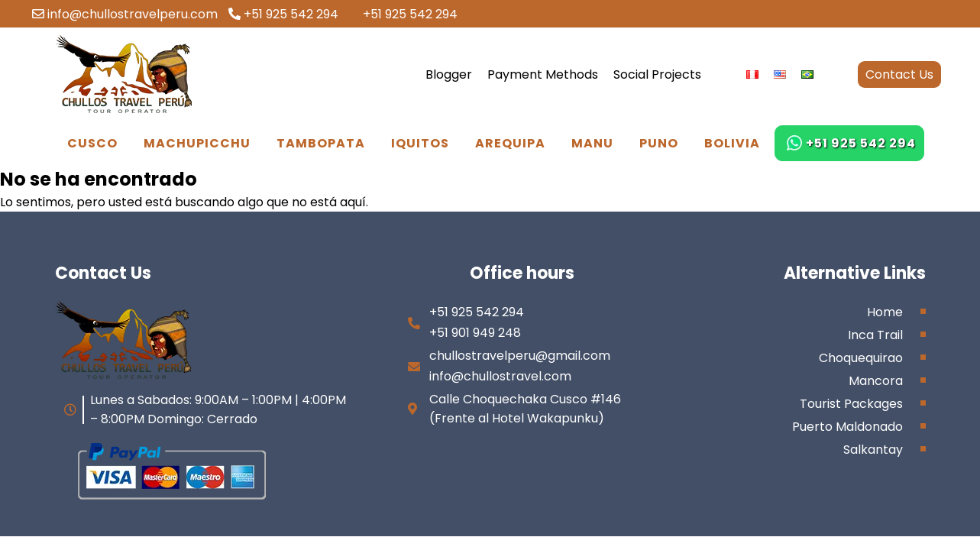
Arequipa (510, 143)
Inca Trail (875, 335)
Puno (659, 143)
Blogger (449, 74)
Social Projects (657, 74)
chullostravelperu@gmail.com (520, 356)
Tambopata (321, 143)
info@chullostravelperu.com (125, 14)
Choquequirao (861, 358)
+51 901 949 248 (475, 333)
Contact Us (899, 74)
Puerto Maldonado (847, 427)
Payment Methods (543, 74)
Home (885, 312)
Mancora (876, 381)
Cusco (92, 143)
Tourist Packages (851, 404)
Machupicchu (197, 143)
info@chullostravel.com (500, 376)
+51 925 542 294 (283, 14)
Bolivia (732, 143)
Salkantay (873, 450)
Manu (592, 143)
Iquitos (420, 143)
